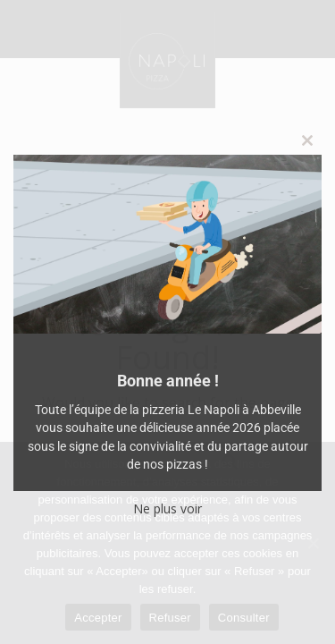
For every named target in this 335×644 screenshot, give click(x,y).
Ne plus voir (167, 508)
